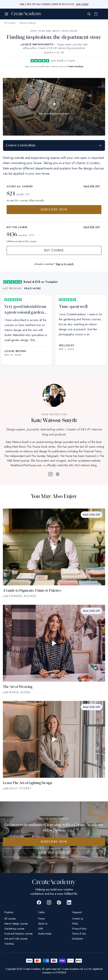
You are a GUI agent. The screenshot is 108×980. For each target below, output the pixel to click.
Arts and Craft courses (16, 939)
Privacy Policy (79, 929)
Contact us (78, 919)
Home (41, 919)
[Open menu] (6, 14)
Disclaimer (78, 939)
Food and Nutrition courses (18, 934)
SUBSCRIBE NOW (54, 842)
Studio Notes (45, 934)
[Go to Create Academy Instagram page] (49, 902)
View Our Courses (54, 853)
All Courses (10, 23)
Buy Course (54, 250)
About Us (43, 924)
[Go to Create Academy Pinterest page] (59, 902)
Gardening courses (14, 929)
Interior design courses (16, 924)
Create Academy (75, 66)
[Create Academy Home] (27, 14)
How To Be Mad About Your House (54, 31)
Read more (33, 288)
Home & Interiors (28, 23)
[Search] (89, 14)
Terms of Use (79, 934)
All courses (10, 919)
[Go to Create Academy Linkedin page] (69, 902)
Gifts (40, 929)
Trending (9, 944)
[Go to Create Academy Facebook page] (39, 902)
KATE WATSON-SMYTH (39, 44)
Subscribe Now (54, 209)
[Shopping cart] (96, 14)
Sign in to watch (65, 264)
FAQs (75, 924)
